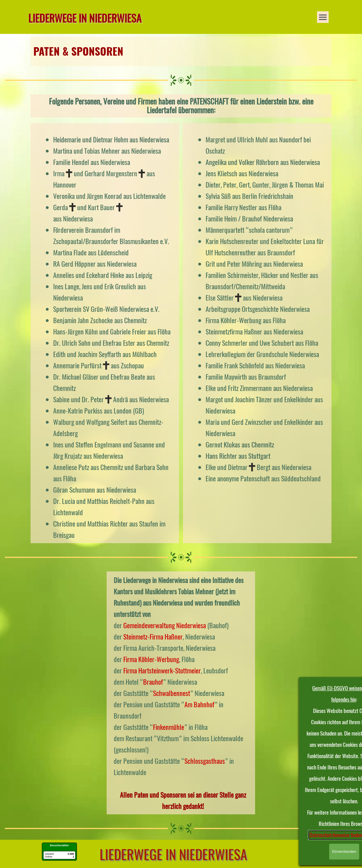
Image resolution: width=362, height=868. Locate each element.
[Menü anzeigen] (323, 17)
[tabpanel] (181, 51)
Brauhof (153, 682)
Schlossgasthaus (205, 761)
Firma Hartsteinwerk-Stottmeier (162, 671)
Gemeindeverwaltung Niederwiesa (165, 625)
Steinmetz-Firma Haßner (153, 637)
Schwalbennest (172, 693)
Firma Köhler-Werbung (151, 659)
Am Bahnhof (199, 704)
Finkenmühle (169, 727)
